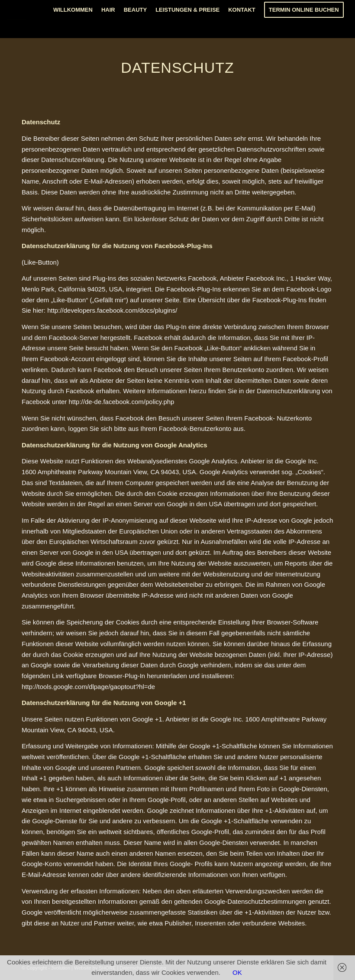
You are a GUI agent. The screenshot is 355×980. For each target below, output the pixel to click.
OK (237, 972)
